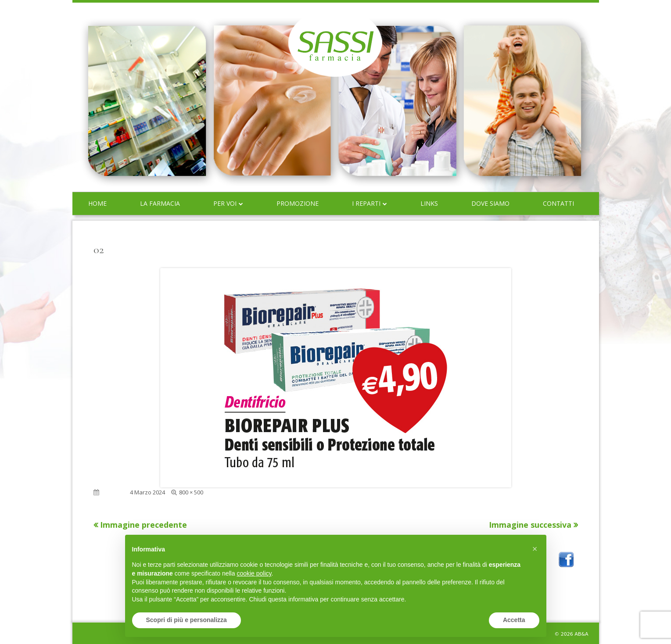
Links (429, 203)
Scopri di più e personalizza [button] (187, 620)
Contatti (558, 203)
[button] (535, 549)
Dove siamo (490, 203)
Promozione (298, 203)
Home (97, 203)
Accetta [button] (514, 620)
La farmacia (160, 203)
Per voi (225, 203)
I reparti (366, 203)
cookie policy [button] (254, 573)
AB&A (581, 634)
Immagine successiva (530, 525)
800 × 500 (191, 492)
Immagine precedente (144, 525)
